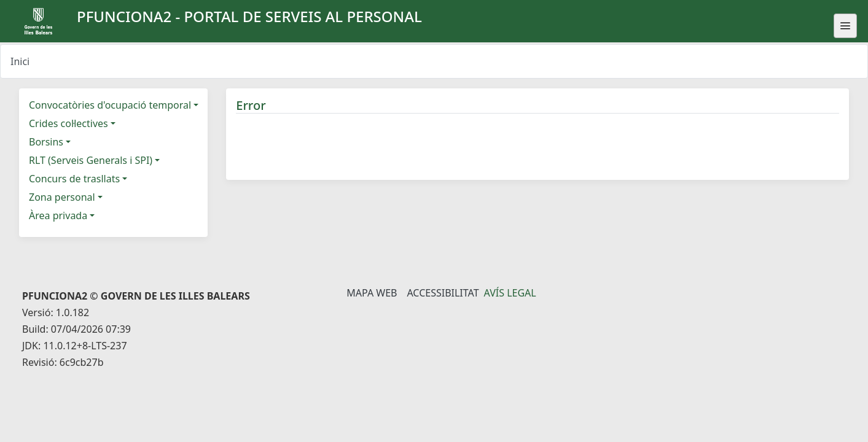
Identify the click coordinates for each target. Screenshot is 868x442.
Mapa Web (372, 293)
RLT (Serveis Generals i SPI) (91, 160)
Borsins (46, 142)
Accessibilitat (443, 293)
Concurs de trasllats (74, 179)
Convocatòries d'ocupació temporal (110, 105)
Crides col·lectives (68, 123)
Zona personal (62, 197)
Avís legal (510, 293)
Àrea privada (58, 215)
